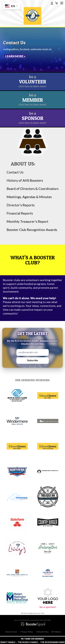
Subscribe (32, 360)
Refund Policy (42, 632)
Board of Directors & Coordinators (33, 189)
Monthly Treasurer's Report (27, 221)
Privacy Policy (27, 632)
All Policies (56, 632)
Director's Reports (21, 205)
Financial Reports (20, 213)
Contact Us (15, 172)
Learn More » (15, 56)
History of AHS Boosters (25, 180)
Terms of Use (11, 632)
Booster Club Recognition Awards (32, 230)
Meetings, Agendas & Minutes (29, 197)
